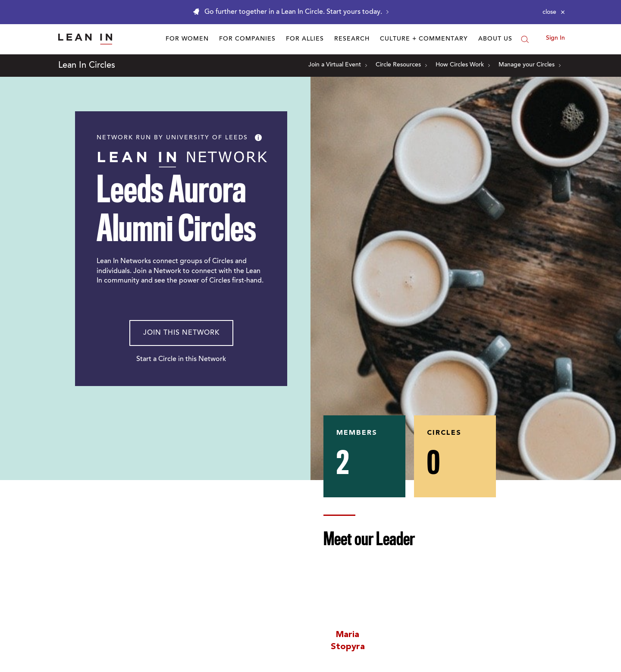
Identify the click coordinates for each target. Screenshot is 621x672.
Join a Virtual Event (338, 65)
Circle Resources (401, 65)
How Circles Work (463, 65)
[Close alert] (554, 12)
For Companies (247, 39)
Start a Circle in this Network (181, 359)
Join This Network (181, 333)
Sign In (555, 38)
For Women (187, 39)
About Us (495, 39)
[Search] (525, 39)
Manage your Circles (530, 65)
